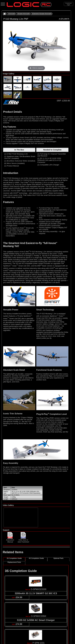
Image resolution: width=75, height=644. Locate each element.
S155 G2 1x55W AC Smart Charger (36, 620)
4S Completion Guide (36, 558)
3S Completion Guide (14, 558)
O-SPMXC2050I (38, 616)
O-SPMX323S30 (39, 589)
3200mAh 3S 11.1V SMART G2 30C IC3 (36, 593)
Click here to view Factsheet (23, 540)
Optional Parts (58, 558)
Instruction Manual (10, 540)
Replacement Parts (14, 562)
